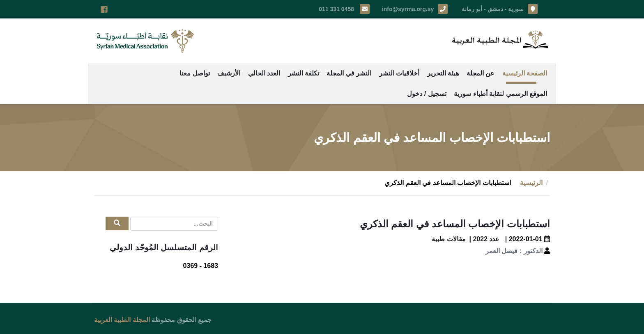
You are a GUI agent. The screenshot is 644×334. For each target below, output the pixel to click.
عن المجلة (481, 73)
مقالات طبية (448, 239)
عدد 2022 (486, 239)
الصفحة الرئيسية (525, 73)
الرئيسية (531, 183)
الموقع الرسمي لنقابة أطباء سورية (500, 94)
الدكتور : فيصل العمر (514, 251)
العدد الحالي (264, 73)
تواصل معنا (194, 73)
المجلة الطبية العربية (122, 320)
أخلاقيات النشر (399, 73)
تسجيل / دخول (427, 94)
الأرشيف (229, 73)
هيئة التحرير (443, 73)
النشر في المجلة (349, 73)
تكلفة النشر (304, 73)
